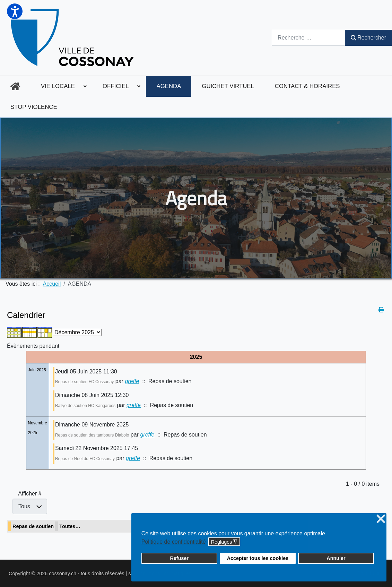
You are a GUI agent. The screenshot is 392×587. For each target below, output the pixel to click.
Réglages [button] (224, 542)
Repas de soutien (33, 526)
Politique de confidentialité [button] (174, 542)
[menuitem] (15, 86)
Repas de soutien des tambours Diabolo (92, 435)
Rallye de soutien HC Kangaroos (85, 406)
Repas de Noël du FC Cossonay (85, 459)
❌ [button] (381, 519)
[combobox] (308, 38)
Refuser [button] (179, 558)
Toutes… (70, 526)
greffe (132, 381)
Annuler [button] (336, 558)
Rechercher (368, 38)
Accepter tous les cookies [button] (258, 558)
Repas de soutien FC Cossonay (84, 382)
